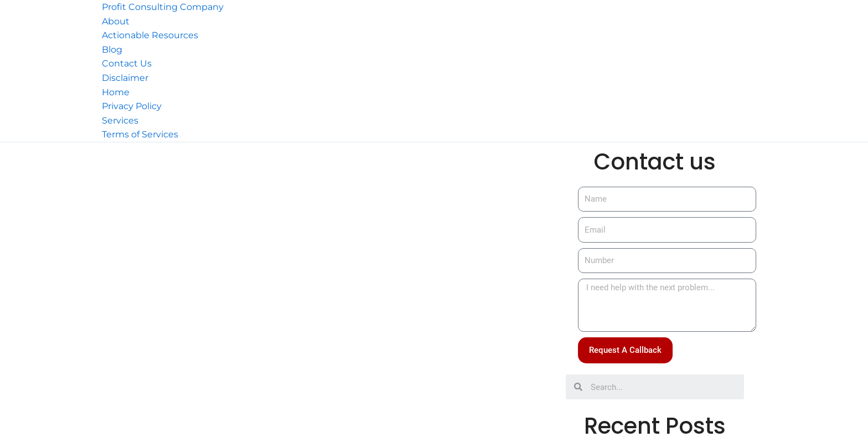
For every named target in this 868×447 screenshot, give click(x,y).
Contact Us (127, 63)
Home (116, 92)
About (116, 21)
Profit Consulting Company (163, 7)
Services (120, 120)
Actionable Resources (150, 35)
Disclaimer (125, 78)
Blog (112, 50)
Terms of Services (140, 134)
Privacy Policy (132, 106)
